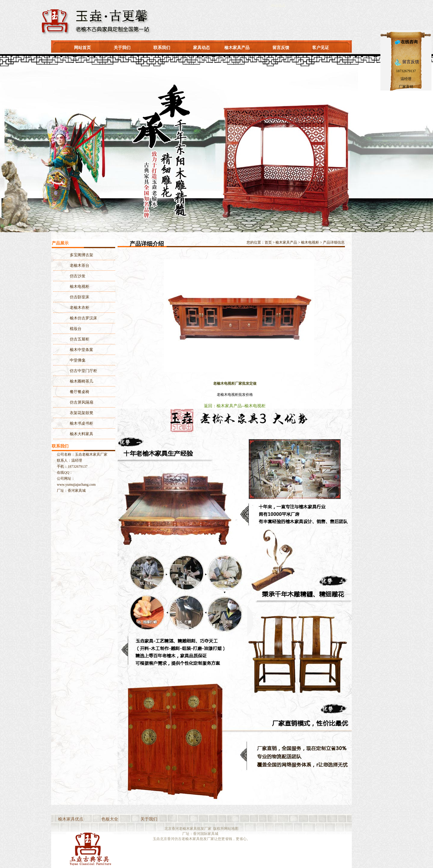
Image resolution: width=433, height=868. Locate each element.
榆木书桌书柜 (81, 423)
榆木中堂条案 (81, 350)
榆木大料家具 (81, 434)
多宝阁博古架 (81, 255)
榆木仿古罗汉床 (83, 318)
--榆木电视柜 (254, 406)
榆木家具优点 (71, 819)
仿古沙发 (78, 276)
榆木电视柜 (310, 242)
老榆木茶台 (80, 265)
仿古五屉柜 (80, 339)
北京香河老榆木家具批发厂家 (188, 829)
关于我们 (122, 48)
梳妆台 (76, 329)
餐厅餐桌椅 (80, 392)
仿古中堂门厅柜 (83, 371)
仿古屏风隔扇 (81, 402)
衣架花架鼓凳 (81, 413)
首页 (268, 242)
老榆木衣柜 (80, 308)
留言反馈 (281, 48)
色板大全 (110, 819)
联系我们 (162, 48)
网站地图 (231, 829)
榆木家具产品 (237, 48)
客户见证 (321, 48)
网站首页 (82, 48)
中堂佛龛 (78, 360)
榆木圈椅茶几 (81, 381)
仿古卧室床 (80, 297)
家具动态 (201, 48)
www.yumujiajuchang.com (76, 485)
